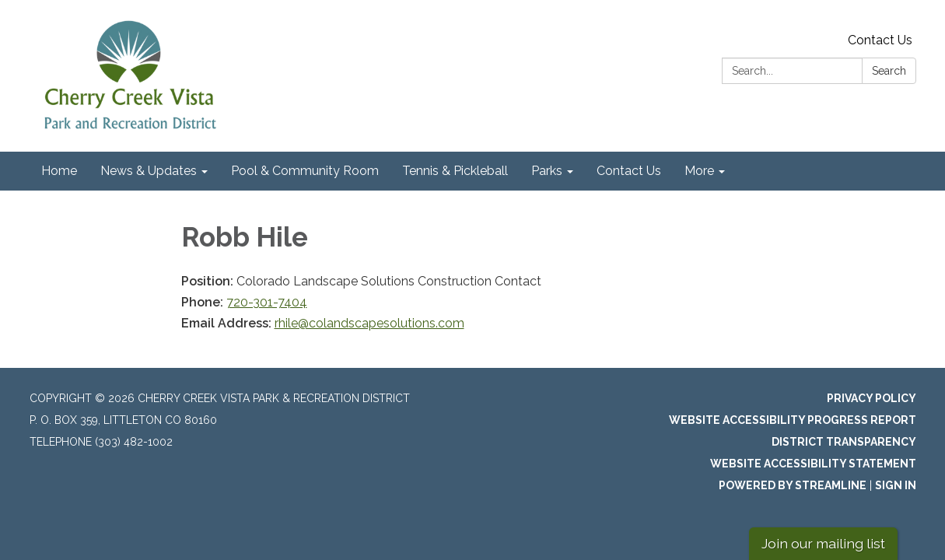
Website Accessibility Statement (813, 464)
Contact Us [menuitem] (629, 171)
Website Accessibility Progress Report (793, 420)
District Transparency (844, 442)
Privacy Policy (871, 398)
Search (889, 71)
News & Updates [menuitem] (149, 171)
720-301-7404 (267, 302)
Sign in (896, 485)
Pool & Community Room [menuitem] (305, 171)
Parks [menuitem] (547, 171)
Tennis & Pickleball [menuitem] (455, 171)
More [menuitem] (699, 171)
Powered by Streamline (793, 485)
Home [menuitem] (59, 171)
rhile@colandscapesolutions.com (369, 323)
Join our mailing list (823, 543)
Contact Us (880, 40)
